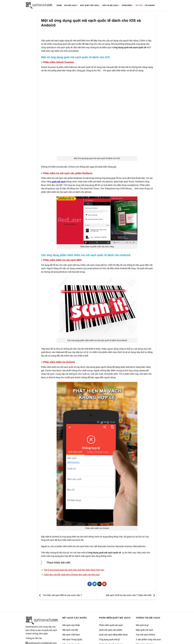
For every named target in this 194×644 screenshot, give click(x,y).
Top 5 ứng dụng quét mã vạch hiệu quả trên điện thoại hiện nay (74, 555)
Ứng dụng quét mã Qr (109, 624)
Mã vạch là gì (142, 610)
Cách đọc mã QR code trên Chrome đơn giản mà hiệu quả (72, 560)
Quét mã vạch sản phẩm (111, 615)
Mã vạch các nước (71, 629)
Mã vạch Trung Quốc (72, 624)
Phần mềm (128, 5)
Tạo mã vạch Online (145, 620)
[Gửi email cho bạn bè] (99, 569)
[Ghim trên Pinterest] (104, 569)
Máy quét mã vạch (90, 5)
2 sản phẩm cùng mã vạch (148, 624)
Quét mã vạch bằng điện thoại (113, 620)
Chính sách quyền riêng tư (157, 639)
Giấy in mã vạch (111, 5)
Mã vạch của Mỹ (70, 615)
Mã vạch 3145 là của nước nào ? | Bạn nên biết (131, 580)
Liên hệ (141, 639)
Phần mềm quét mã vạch (111, 610)
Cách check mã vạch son (111, 629)
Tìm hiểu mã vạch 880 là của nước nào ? (60, 580)
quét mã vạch (59, 167)
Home (59, 5)
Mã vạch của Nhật (71, 610)
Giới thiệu (132, 639)
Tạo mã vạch (71, 5)
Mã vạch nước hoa (145, 629)
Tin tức (139, 5)
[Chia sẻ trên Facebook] (90, 569)
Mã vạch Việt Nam (71, 620)
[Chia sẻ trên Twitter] (95, 569)
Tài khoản (149, 5)
